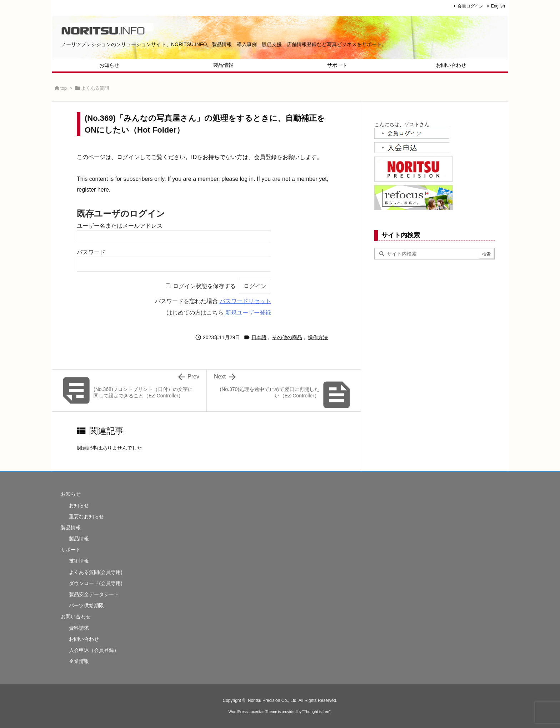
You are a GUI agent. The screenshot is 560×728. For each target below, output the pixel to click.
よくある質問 (95, 88)
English (498, 6)
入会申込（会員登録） (94, 650)
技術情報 (79, 561)
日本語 (259, 337)
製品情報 (71, 528)
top (64, 88)
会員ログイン (470, 6)
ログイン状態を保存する (204, 286)
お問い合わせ (76, 616)
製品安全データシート (94, 594)
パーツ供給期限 (86, 605)
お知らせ (71, 494)
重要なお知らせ (86, 516)
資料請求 (79, 628)
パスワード (91, 252)
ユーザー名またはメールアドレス (120, 226)
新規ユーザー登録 (248, 313)
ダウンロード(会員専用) (96, 583)
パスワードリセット (245, 301)
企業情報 (79, 661)
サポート (71, 550)
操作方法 (318, 337)
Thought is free (316, 712)
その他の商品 (287, 337)
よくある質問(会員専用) (96, 572)
